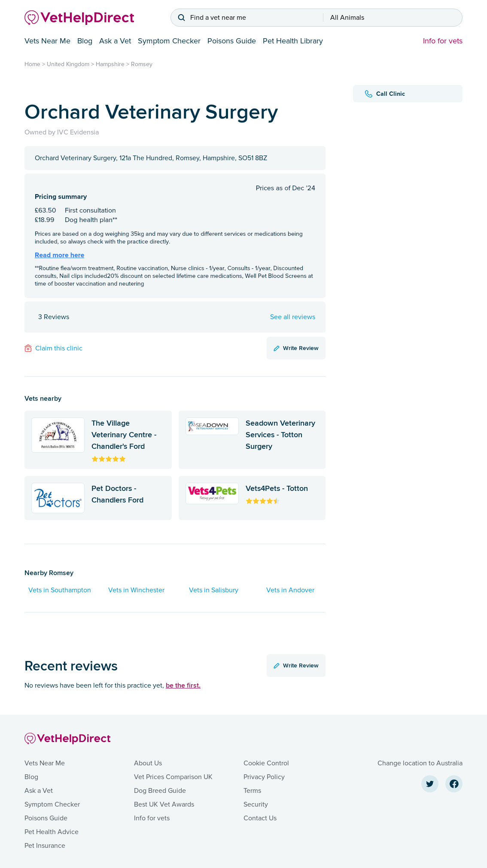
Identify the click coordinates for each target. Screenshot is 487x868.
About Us (148, 763)
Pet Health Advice (52, 832)
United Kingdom (68, 64)
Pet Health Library (293, 41)
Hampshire (110, 64)
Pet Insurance (45, 846)
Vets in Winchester (136, 590)
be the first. (183, 685)
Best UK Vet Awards (164, 804)
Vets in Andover (290, 590)
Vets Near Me (47, 41)
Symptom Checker (169, 41)
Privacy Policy (264, 777)
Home (32, 64)
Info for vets (443, 41)
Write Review (296, 348)
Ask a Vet (115, 41)
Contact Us (260, 818)
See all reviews (293, 317)
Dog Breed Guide (160, 791)
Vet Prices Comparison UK (173, 777)
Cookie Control (266, 763)
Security (256, 804)
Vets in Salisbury (214, 590)
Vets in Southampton (60, 590)
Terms (252, 791)
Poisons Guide (232, 41)
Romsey (142, 64)
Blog (85, 41)
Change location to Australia (420, 763)
